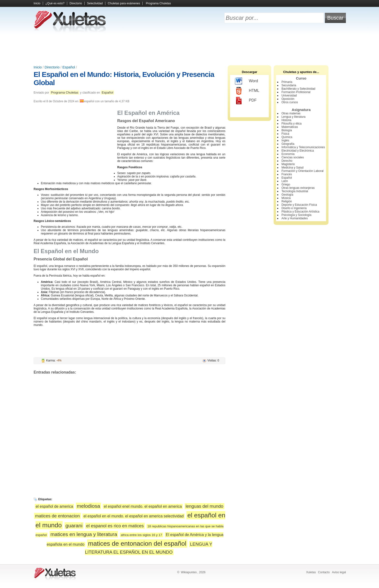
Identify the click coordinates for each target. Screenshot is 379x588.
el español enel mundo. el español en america (143, 506)
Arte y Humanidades (295, 218)
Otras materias (291, 113)
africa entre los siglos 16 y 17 (142, 535)
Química (287, 137)
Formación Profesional (296, 92)
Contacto (324, 572)
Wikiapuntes (189, 572)
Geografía (288, 144)
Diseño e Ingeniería (294, 208)
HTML (247, 91)
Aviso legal (339, 572)
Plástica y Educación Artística (300, 212)
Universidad (289, 96)
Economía (288, 154)
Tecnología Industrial (295, 191)
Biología (287, 130)
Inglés (285, 140)
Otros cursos (290, 102)
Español (69, 67)
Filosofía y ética (291, 124)
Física (285, 134)
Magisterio (288, 164)
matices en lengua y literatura (84, 534)
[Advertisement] (189, 48)
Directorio (76, 3)
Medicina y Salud (292, 168)
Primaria (287, 82)
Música (286, 198)
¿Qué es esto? (55, 3)
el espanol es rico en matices (115, 526)
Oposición (288, 99)
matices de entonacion (57, 516)
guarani (74, 526)
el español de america (55, 506)
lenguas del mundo (204, 506)
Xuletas (311, 572)
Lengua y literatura (293, 117)
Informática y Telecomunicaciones (303, 147)
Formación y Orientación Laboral (302, 171)
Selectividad (95, 3)
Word (246, 81)
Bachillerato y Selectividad (298, 89)
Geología (287, 195)
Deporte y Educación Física (299, 205)
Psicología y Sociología (296, 215)
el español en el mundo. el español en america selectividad (133, 516)
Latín (285, 181)
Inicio (37, 3)
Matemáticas (290, 127)
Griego (286, 184)
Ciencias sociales (293, 157)
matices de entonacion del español (137, 544)
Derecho (287, 161)
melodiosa (88, 506)
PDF (246, 101)
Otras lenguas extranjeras (298, 188)
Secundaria (289, 85)
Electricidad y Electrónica (298, 151)
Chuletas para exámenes (124, 3)
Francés (287, 174)
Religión (287, 201)
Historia (286, 120)
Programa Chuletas (158, 3)
